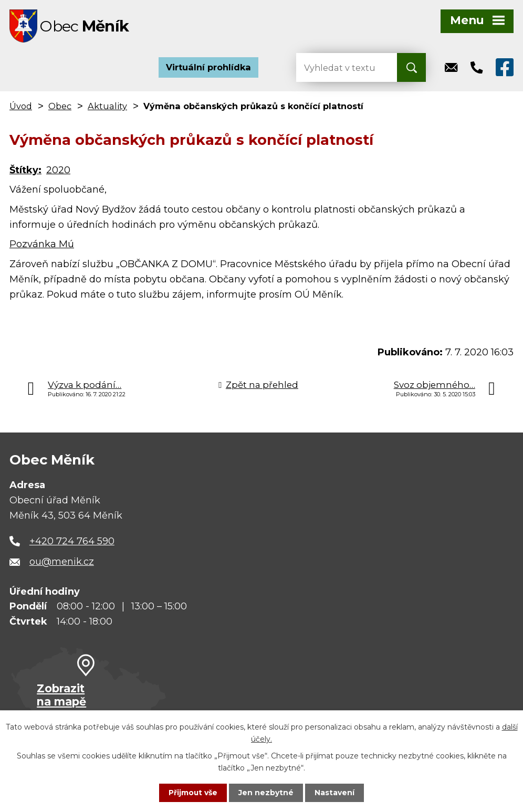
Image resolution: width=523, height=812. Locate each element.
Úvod (21, 107)
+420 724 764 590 (72, 542)
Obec (60, 107)
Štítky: (25, 171)
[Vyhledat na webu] (338, 68)
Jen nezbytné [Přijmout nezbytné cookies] (266, 793)
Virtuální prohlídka (208, 68)
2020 (58, 171)
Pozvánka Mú (42, 245)
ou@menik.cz (62, 563)
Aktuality (107, 107)
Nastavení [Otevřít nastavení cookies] (335, 793)
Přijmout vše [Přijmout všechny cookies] (193, 793)
